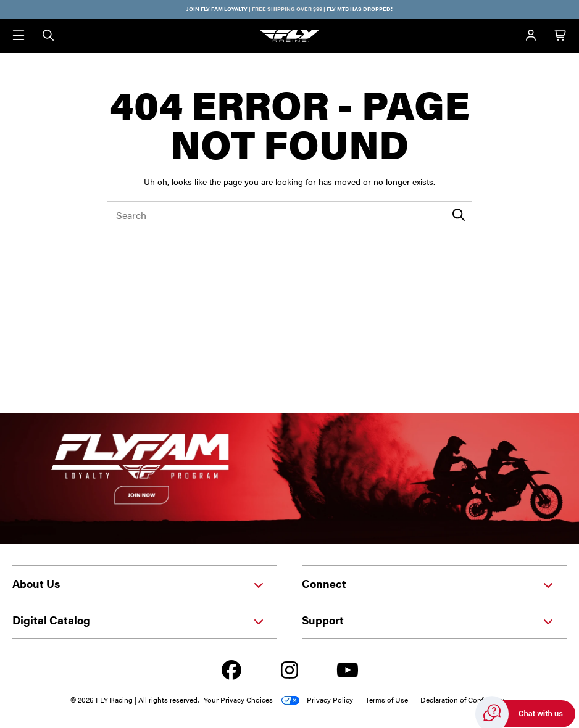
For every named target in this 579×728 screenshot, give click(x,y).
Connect (428, 583)
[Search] (48, 36)
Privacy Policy (330, 700)
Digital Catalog (139, 620)
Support (428, 620)
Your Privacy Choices (238, 700)
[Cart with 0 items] (560, 36)
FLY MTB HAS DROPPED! (360, 9)
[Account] (531, 36)
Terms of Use (387, 700)
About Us (139, 583)
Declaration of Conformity (462, 700)
